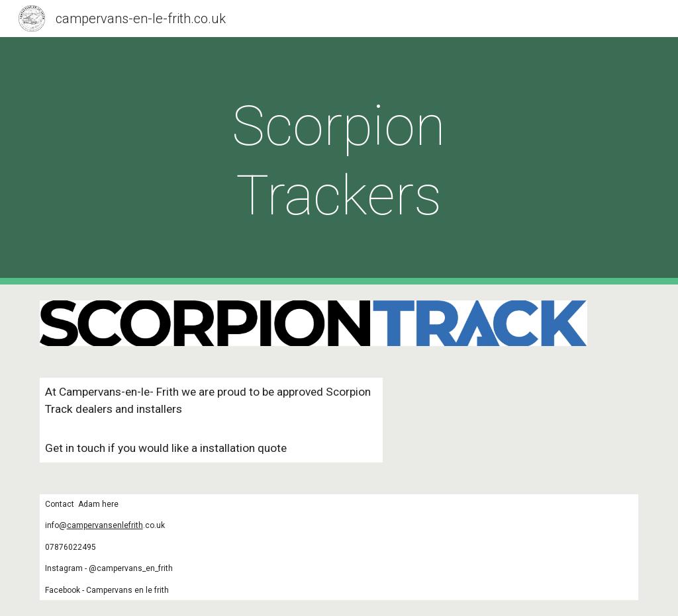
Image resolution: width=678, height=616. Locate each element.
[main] (339, 161)
